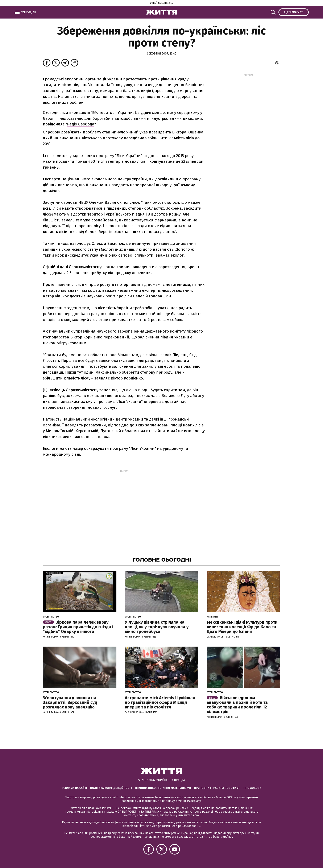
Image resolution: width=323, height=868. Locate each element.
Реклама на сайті (74, 788)
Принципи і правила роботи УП (217, 788)
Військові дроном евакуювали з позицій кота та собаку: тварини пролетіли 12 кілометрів (237, 705)
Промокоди (252, 788)
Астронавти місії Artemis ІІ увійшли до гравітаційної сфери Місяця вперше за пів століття (160, 702)
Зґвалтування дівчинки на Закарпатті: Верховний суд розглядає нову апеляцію (70, 702)
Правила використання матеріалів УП (163, 788)
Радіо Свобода (81, 124)
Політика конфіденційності (111, 788)
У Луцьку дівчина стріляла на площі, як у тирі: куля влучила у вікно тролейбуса (157, 627)
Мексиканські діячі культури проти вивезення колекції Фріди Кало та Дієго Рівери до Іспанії (242, 627)
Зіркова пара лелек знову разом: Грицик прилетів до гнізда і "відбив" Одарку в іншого (78, 627)
